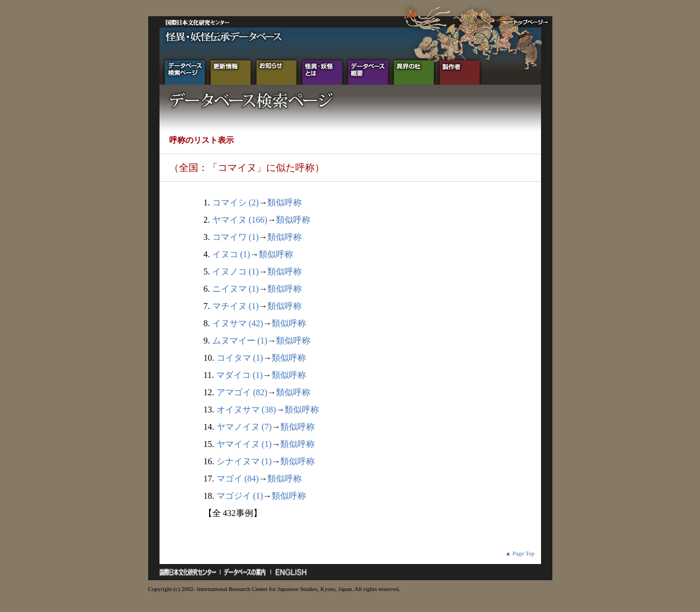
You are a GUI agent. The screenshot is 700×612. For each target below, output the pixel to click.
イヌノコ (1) (236, 271)
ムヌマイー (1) (240, 341)
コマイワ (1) (236, 237)
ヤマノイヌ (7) (244, 427)
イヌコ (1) (231, 254)
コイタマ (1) (240, 358)
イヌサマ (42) (238, 323)
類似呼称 (285, 202)
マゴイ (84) (238, 479)
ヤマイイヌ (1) (244, 444)
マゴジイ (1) (240, 496)
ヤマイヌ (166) (240, 220)
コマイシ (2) (236, 202)
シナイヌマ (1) (244, 461)
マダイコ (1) (240, 375)
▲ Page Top (520, 553)
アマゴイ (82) (242, 392)
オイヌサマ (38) (247, 410)
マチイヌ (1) (236, 306)
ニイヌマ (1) (236, 289)
